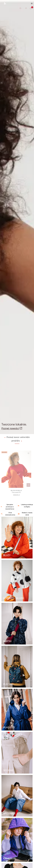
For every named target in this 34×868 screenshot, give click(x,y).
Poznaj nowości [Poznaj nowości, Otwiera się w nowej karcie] (10, 428)
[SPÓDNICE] (17, 796)
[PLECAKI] (17, 667)
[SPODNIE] (17, 753)
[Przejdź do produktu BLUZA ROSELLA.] (16, 469)
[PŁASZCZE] (17, 710)
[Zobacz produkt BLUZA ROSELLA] (28, 485)
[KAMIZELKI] (17, 840)
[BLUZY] (17, 538)
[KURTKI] (17, 624)
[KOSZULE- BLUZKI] (17, 581)
